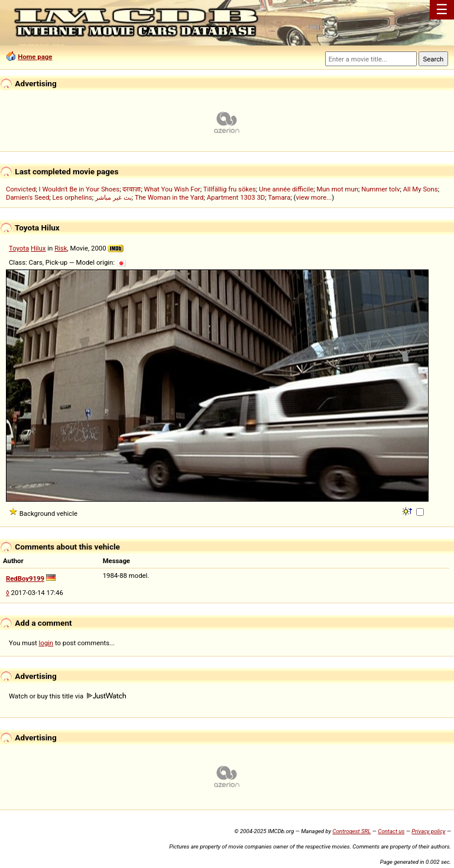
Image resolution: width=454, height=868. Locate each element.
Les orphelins (72, 197)
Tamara (279, 197)
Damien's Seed (27, 197)
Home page (35, 57)
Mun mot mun (337, 189)
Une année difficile (286, 189)
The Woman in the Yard (169, 197)
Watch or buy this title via (67, 696)
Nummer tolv (380, 189)
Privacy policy (428, 831)
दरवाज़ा (132, 189)
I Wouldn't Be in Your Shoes (80, 189)
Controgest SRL (351, 831)
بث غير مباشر (113, 197)
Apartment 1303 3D (236, 197)
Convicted (21, 189)
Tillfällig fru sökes (230, 189)
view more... (314, 197)
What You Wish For (172, 189)
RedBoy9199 (25, 578)
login (46, 643)
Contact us (391, 831)
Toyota (19, 248)
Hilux (38, 248)
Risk (61, 248)
